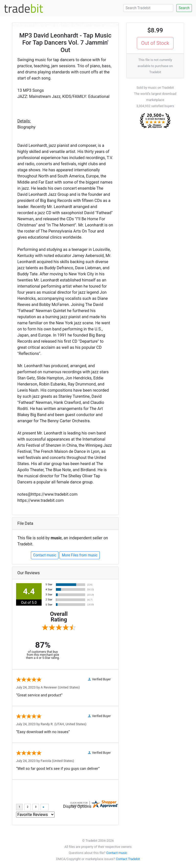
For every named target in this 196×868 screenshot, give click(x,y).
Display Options (77, 806)
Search (184, 8)
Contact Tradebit (128, 859)
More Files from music (80, 555)
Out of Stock (155, 43)
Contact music (45, 555)
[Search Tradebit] (148, 8)
